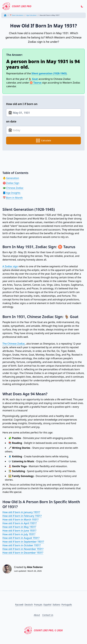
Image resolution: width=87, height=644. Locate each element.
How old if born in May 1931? (19, 527)
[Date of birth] (43, 113)
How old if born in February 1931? (22, 516)
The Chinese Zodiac (14, 344)
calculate (44, 141)
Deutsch (29, 605)
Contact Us (48, 615)
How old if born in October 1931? (22, 545)
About (37, 615)
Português (67, 605)
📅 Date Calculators (17, 15)
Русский (19, 605)
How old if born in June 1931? (19, 531)
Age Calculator (32, 15)
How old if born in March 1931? (20, 520)
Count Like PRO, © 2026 (43, 630)
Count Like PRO (17, 6)
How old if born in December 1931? (23, 553)
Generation (13, 178)
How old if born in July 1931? (19, 534)
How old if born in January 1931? (21, 512)
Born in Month (14, 198)
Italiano (56, 605)
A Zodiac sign (10, 266)
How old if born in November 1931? (23, 549)
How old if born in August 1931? (21, 538)
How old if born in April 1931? (20, 523)
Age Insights (13, 193)
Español (47, 605)
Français (38, 605)
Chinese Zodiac (15, 188)
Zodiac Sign (13, 183)
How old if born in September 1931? (23, 542)
